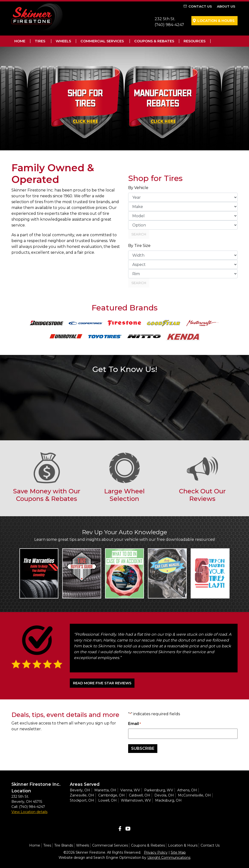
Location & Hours (216, 21)
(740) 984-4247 (169, 25)
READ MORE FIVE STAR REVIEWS (102, 683)
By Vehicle (138, 188)
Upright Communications (169, 858)
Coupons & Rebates (154, 41)
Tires (40, 41)
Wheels (63, 41)
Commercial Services (102, 41)
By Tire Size (139, 246)
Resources (195, 41)
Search (139, 234)
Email (134, 724)
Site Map (178, 852)
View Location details (29, 812)
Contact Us (200, 6)
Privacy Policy (156, 852)
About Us (226, 6)
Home (20, 41)
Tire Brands (64, 845)
